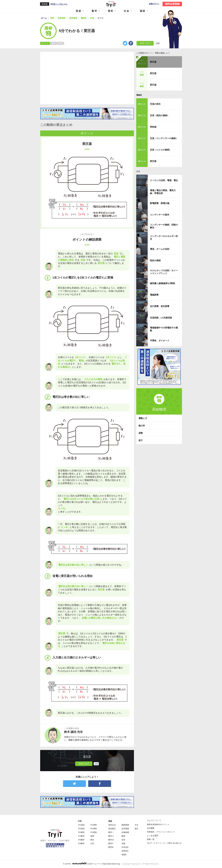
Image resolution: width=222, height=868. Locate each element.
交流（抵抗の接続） (160, 115)
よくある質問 (153, 836)
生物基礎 (125, 832)
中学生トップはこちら (59, 4)
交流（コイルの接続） (161, 150)
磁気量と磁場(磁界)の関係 (162, 283)
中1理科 (94, 825)
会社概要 (151, 828)
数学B (111, 847)
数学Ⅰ (111, 832)
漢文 (137, 829)
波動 (141, 433)
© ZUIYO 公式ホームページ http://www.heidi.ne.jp (92, 864)
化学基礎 (125, 829)
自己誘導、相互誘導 (160, 306)
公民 (92, 843)
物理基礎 (125, 825)
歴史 (92, 840)
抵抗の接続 (155, 260)
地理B (124, 855)
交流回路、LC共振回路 (161, 318)
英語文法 (112, 825)
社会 (127, 11)
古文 (137, 825)
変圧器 (153, 62)
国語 (143, 11)
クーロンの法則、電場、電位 (164, 180)
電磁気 (139, 95)
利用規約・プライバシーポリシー (161, 832)
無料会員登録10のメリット (158, 824)
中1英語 (81, 825)
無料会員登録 (172, 4)
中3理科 (94, 832)
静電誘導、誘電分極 (160, 203)
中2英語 (81, 829)
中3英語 (81, 832)
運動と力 (143, 418)
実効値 (153, 127)
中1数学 (81, 836)
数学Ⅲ (111, 840)
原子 (141, 440)
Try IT (111, 4)
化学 (123, 840)
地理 (92, 836)
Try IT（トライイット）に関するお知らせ (164, 843)
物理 (123, 836)
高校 (110, 821)
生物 (123, 843)
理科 (111, 11)
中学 (80, 821)
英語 (79, 11)
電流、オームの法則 (160, 249)
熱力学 (142, 426)
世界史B (125, 851)
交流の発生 (155, 104)
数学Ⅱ (111, 836)
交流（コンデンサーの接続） (164, 138)
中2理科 (94, 829)
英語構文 (112, 829)
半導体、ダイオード (160, 341)
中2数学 (81, 840)
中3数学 (81, 843)
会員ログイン (154, 4)
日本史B (125, 847)
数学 (95, 11)
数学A (111, 843)
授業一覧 (151, 839)
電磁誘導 (154, 295)
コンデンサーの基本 (160, 215)
